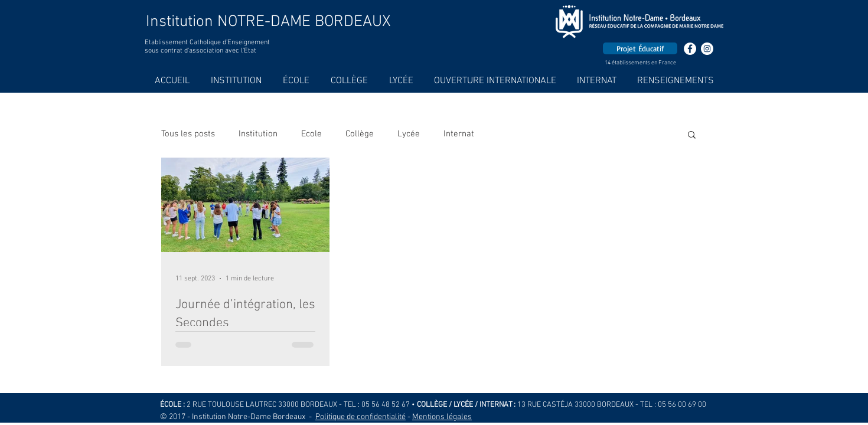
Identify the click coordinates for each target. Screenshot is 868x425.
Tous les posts (188, 134)
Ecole (311, 134)
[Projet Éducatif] (640, 48)
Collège (360, 134)
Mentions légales (442, 417)
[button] (692, 135)
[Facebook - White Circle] (690, 49)
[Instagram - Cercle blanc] (707, 49)
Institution (258, 134)
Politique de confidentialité (360, 417)
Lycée (409, 134)
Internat (459, 134)
